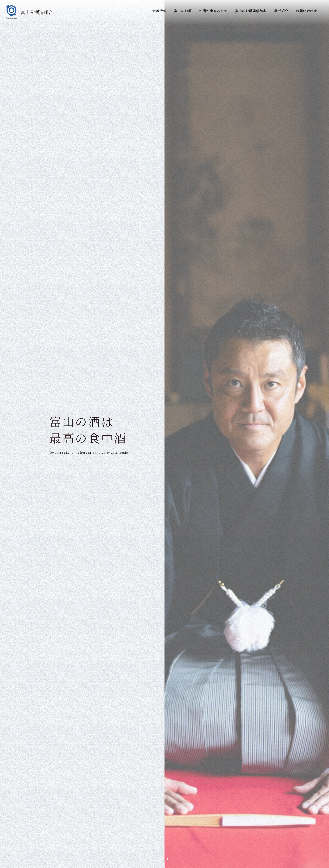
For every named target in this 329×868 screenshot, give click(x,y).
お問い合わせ (306, 11)
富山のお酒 (183, 11)
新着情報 (159, 11)
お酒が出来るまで (213, 11)
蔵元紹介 (281, 11)
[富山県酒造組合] (30, 12)
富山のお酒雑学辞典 (251, 11)
